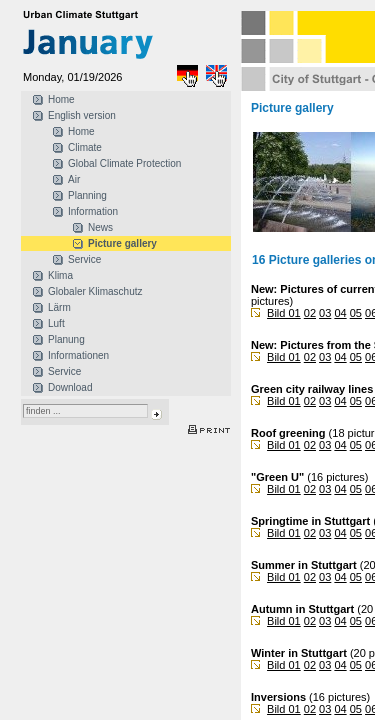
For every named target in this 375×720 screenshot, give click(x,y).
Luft (56, 323)
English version (82, 115)
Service (84, 259)
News (100, 227)
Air (74, 179)
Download (70, 387)
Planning (87, 195)
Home (61, 99)
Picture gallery (122, 243)
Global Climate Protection (124, 163)
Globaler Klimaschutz (95, 291)
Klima (60, 275)
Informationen (78, 355)
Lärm (59, 307)
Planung (66, 339)
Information (93, 211)
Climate (85, 147)
